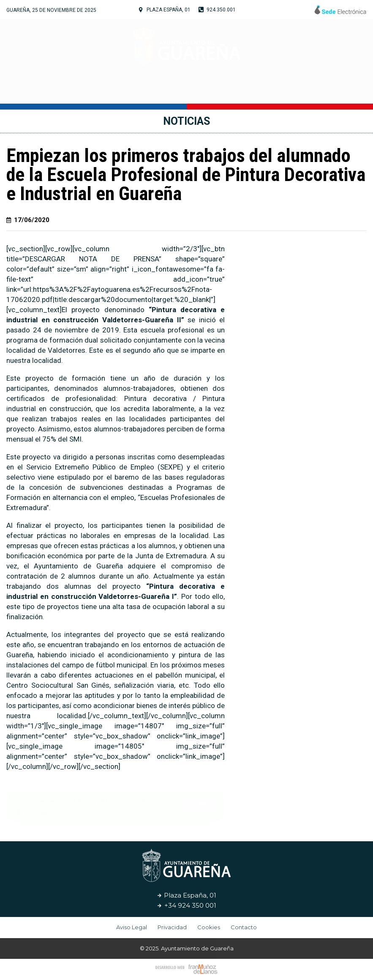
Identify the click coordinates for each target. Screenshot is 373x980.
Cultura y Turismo (183, 91)
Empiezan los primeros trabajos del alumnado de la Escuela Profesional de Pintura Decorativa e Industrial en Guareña (186, 174)
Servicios (252, 91)
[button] (201, 804)
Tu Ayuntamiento (96, 91)
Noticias (297, 91)
